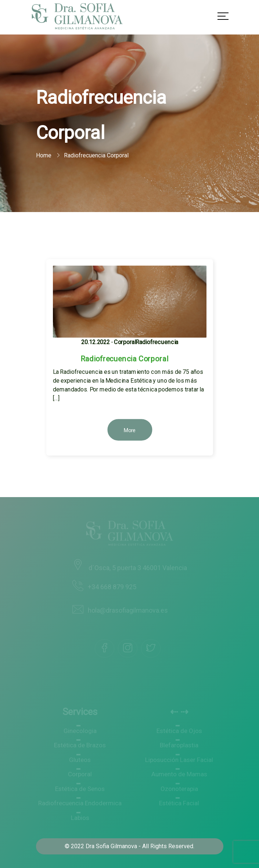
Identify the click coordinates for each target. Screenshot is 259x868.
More (129, 430)
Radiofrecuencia (157, 342)
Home (44, 155)
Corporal (125, 342)
